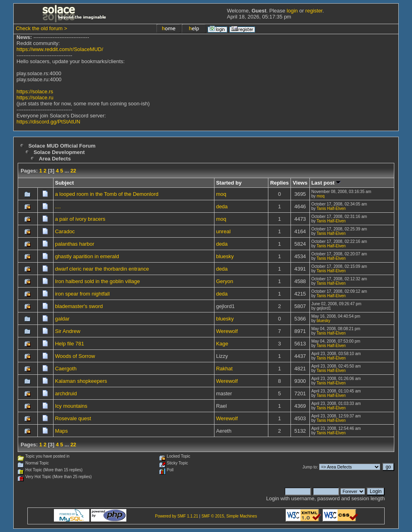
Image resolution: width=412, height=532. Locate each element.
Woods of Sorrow (75, 356)
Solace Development (59, 152)
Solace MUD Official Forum (62, 146)
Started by (229, 183)
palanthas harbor (75, 244)
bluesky (225, 256)
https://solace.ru (35, 98)
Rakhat (224, 369)
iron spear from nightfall (82, 294)
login (292, 11)
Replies (279, 183)
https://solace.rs (35, 91)
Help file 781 (70, 344)
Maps (62, 431)
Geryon (225, 281)
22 (73, 171)
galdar (62, 319)
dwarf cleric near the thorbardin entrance (102, 269)
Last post (326, 183)
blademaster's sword (79, 306)
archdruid (66, 393)
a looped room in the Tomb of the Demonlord (107, 194)
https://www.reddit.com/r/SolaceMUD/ (60, 49)
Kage (222, 344)
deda (222, 206)
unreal (223, 231)
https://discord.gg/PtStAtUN (48, 122)
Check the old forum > (41, 28)
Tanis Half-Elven (331, 208)
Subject (65, 183)
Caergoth (66, 369)
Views (300, 183)
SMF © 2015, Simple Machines (229, 516)
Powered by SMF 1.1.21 (176, 516)
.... (58, 206)
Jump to (310, 467)
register (314, 11)
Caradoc (65, 231)
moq (221, 194)
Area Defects (55, 159)
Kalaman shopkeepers (81, 381)
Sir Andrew (68, 331)
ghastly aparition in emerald (87, 256)
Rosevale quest (73, 418)
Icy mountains (71, 406)
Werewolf (227, 331)
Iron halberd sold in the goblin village (98, 281)
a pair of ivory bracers (80, 219)
